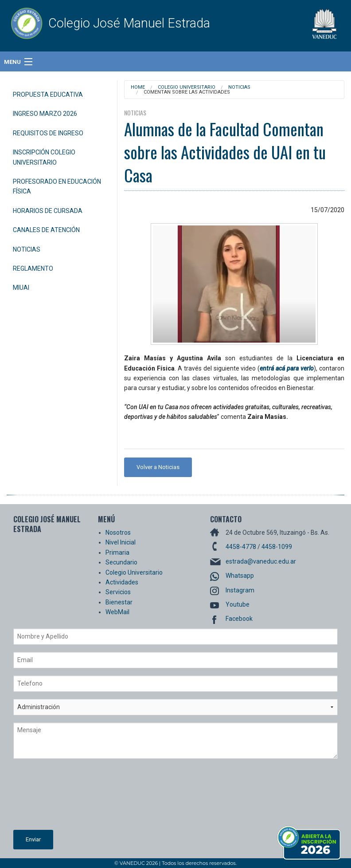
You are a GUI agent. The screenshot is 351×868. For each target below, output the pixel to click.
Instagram (240, 590)
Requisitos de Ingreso (48, 133)
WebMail (117, 612)
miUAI (21, 288)
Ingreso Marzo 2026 (45, 114)
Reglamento (33, 268)
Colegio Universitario (187, 87)
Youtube (238, 604)
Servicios (118, 592)
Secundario (121, 562)
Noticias (27, 249)
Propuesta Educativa (48, 95)
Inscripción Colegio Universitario (44, 157)
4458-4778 (241, 547)
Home (138, 87)
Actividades (122, 582)
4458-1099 (277, 547)
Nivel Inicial (121, 542)
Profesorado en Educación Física (57, 186)
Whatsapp (240, 576)
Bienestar (119, 602)
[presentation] (50, 798)
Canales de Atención (46, 230)
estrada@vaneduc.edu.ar (261, 561)
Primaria (117, 552)
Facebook (239, 619)
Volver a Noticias (158, 467)
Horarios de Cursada (48, 211)
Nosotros (118, 533)
